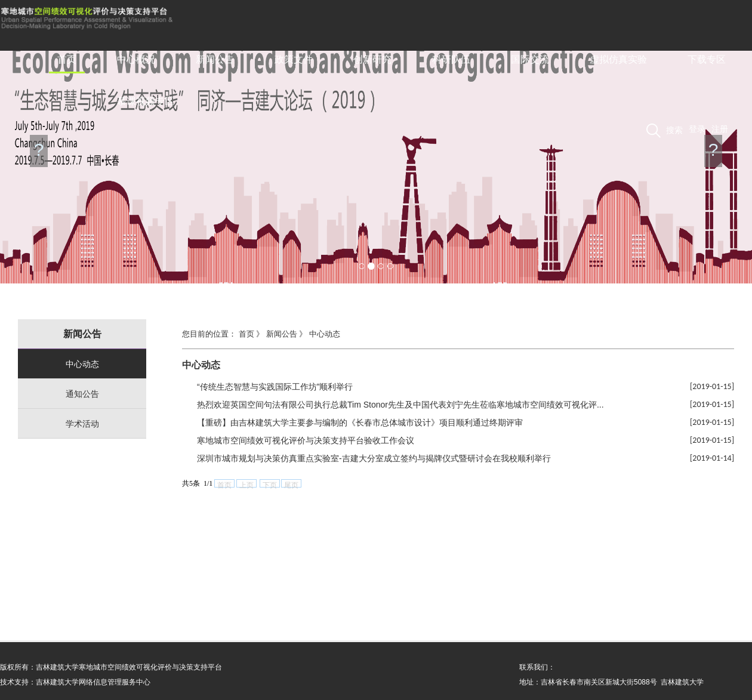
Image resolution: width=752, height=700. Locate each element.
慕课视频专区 (146, 101)
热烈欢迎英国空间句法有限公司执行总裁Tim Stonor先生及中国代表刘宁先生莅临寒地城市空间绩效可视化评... (400, 405)
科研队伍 (451, 59)
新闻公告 (215, 59)
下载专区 (707, 59)
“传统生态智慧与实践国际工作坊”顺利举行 (275, 387)
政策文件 (294, 59)
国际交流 (530, 59)
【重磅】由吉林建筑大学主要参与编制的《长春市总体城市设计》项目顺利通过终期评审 (360, 423)
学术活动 (82, 424)
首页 (67, 59)
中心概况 (136, 59)
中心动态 (82, 364)
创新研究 (372, 59)
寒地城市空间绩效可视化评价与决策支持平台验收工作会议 (306, 440)
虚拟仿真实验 (618, 59)
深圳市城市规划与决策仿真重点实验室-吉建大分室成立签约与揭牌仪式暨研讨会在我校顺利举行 (374, 458)
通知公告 (82, 394)
